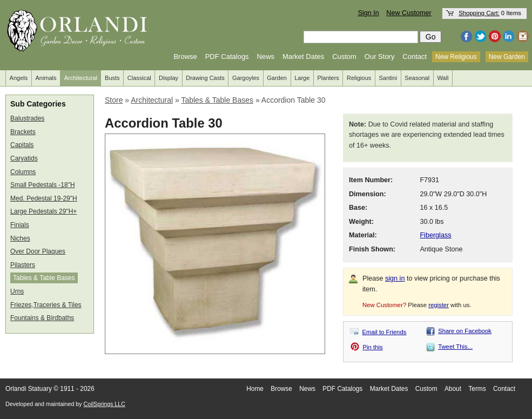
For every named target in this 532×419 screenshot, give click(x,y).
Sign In (369, 13)
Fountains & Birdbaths (42, 318)
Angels (19, 78)
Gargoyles (246, 78)
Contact (415, 56)
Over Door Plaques (38, 251)
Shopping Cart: (479, 13)
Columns (23, 172)
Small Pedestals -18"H (43, 185)
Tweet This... (455, 347)
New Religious (456, 57)
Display (169, 78)
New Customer (409, 13)
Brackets (23, 132)
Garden (277, 78)
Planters (328, 78)
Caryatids (24, 158)
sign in (395, 278)
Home (255, 389)
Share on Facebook (465, 331)
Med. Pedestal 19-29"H (44, 198)
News (266, 56)
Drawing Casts (205, 78)
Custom (344, 56)
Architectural (81, 78)
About (453, 389)
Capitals (22, 145)
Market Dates (303, 56)
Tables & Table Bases (44, 278)
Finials (20, 225)
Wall (443, 78)
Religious (359, 78)
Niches (20, 238)
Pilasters (23, 265)
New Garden (507, 57)
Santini (388, 78)
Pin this (373, 347)
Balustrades (27, 118)
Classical (139, 78)
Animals (46, 78)
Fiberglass (435, 235)
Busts (112, 78)
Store (114, 100)
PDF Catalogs (227, 56)
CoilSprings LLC (105, 404)
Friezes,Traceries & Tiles (46, 305)
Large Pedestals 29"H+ (43, 211)
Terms (477, 389)
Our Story (380, 56)
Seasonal (417, 78)
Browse (185, 56)
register (439, 305)
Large (302, 78)
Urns (17, 291)
